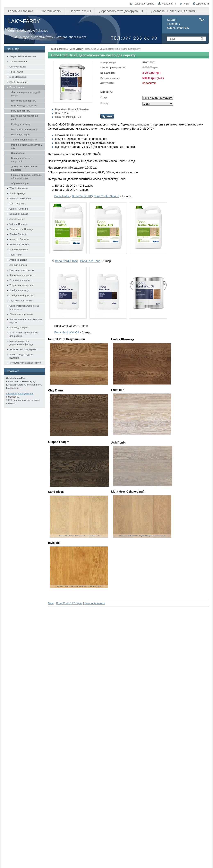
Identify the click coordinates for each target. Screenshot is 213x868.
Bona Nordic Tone (66, 261)
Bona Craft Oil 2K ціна (69, 603)
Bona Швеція (76, 49)
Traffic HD (82, 196)
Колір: (104, 98)
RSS (186, 4)
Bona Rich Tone (90, 261)
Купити (107, 116)
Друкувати (203, 4)
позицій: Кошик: (178, 24)
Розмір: (105, 103)
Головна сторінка (144, 4)
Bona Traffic (62, 196)
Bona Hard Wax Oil (67, 332)
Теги (51, 603)
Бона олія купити (95, 603)
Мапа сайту (169, 4)
